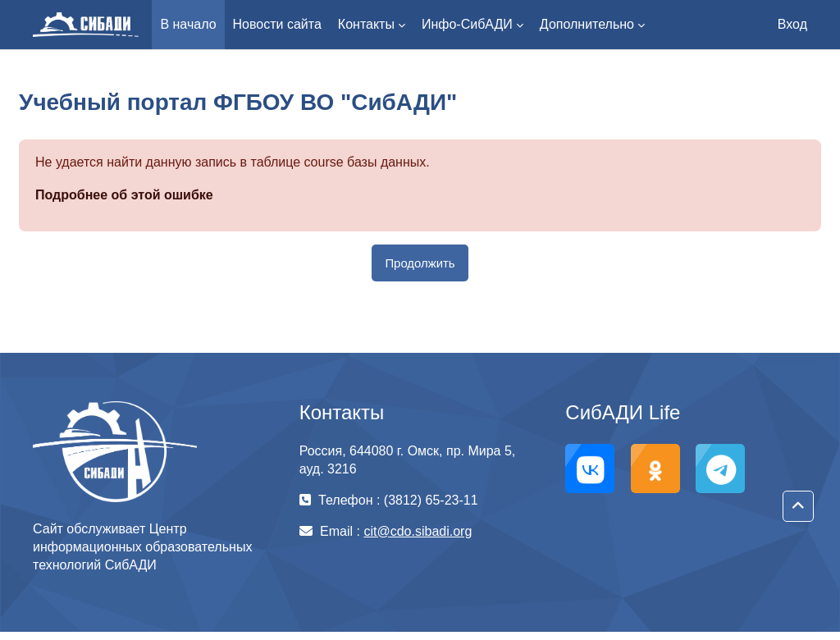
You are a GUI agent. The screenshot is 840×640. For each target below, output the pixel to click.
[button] (798, 506)
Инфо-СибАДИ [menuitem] (467, 24)
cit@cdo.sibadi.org (418, 531)
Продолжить (420, 263)
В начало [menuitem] (188, 24)
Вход (792, 24)
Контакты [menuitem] (366, 24)
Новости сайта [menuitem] (277, 24)
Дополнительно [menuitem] (587, 24)
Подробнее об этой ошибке (124, 195)
